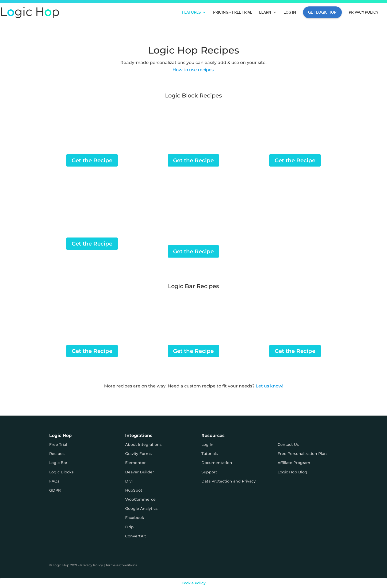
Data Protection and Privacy (229, 481)
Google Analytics (141, 508)
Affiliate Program (294, 463)
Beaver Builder (140, 472)
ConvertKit (136, 536)
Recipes (57, 454)
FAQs (54, 481)
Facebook (135, 518)
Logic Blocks (61, 472)
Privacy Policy (364, 12)
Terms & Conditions (121, 565)
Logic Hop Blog (292, 472)
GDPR (55, 490)
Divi (129, 481)
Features (191, 12)
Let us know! (269, 386)
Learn (265, 12)
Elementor (135, 463)
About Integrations (143, 444)
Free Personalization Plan (302, 454)
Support (209, 472)
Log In (290, 12)
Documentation (217, 463)
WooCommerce (140, 499)
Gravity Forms (138, 454)
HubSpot (134, 490)
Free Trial (58, 444)
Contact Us (288, 444)
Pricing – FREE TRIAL (233, 12)
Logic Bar (58, 463)
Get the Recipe (92, 160)
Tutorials (210, 454)
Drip (129, 527)
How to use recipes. (194, 70)
